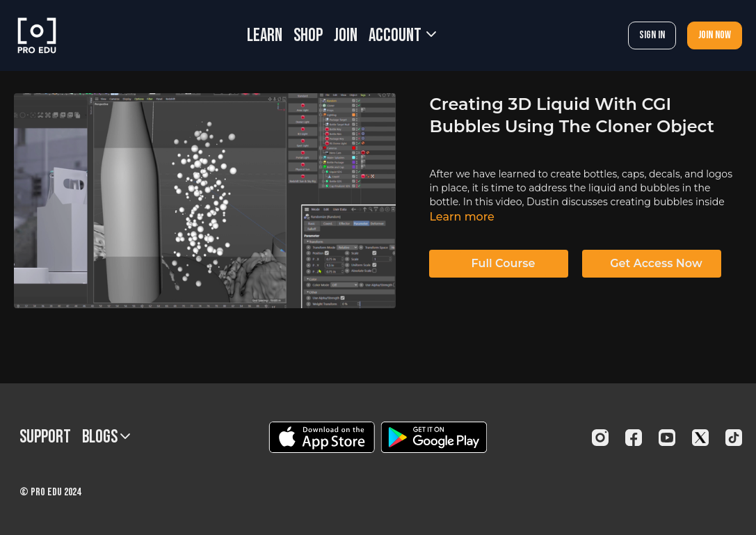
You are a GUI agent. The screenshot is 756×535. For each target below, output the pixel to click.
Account (402, 36)
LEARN (265, 36)
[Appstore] (322, 437)
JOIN (346, 36)
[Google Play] (434, 437)
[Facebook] (634, 438)
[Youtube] (667, 438)
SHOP (308, 36)
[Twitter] (700, 438)
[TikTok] (734, 438)
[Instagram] (600, 438)
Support (45, 437)
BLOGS (106, 437)
